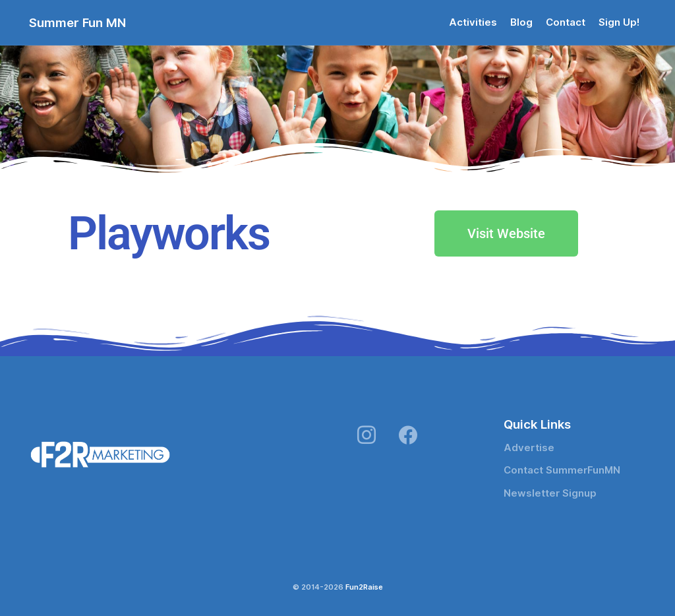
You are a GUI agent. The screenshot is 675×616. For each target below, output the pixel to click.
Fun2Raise (364, 587)
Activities (473, 22)
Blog (521, 22)
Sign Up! (619, 22)
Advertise (529, 448)
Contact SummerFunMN (562, 470)
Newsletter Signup (550, 493)
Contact (566, 22)
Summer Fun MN (77, 22)
